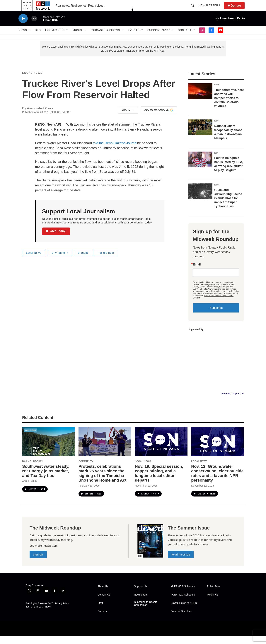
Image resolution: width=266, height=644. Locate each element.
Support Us (141, 595)
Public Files (214, 595)
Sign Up (38, 563)
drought (83, 261)
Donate (238, 10)
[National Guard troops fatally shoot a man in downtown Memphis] (200, 136)
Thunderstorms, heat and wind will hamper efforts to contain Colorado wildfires (229, 106)
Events (134, 38)
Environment (60, 261)
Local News (32, 81)
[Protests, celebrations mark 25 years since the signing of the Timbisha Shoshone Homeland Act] (105, 450)
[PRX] (114, 637)
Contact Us (104, 603)
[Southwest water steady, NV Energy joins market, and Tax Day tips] (48, 450)
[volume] (34, 27)
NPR (217, 93)
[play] (23, 27)
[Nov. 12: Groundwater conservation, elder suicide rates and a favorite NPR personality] (218, 450)
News (23, 38)
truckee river (106, 261)
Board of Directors (181, 620)
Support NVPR (159, 38)
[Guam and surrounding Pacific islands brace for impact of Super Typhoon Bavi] (200, 200)
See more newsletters (44, 554)
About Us (103, 595)
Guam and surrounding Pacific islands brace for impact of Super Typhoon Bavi (228, 206)
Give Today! (56, 239)
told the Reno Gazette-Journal (115, 151)
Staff (100, 611)
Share (128, 118)
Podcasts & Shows (105, 38)
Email (197, 273)
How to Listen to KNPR (184, 611)
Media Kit (212, 603)
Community (86, 469)
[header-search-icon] (194, 10)
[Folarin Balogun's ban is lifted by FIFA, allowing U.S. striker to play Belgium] (200, 168)
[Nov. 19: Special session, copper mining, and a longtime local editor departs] (161, 450)
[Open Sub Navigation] (30, 38)
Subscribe (216, 316)
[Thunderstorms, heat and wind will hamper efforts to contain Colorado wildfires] (200, 100)
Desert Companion (50, 38)
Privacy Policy (62, 612)
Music (77, 38)
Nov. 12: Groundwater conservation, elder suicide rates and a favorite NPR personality (217, 482)
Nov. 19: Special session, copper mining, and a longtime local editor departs (159, 482)
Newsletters (211, 10)
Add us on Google (159, 118)
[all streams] (230, 27)
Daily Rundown (32, 469)
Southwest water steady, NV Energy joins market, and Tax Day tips (46, 479)
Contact (185, 38)
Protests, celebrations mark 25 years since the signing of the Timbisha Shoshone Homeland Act (103, 482)
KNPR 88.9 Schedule (183, 595)
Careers (102, 620)
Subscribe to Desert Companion (145, 612)
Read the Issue (181, 563)
